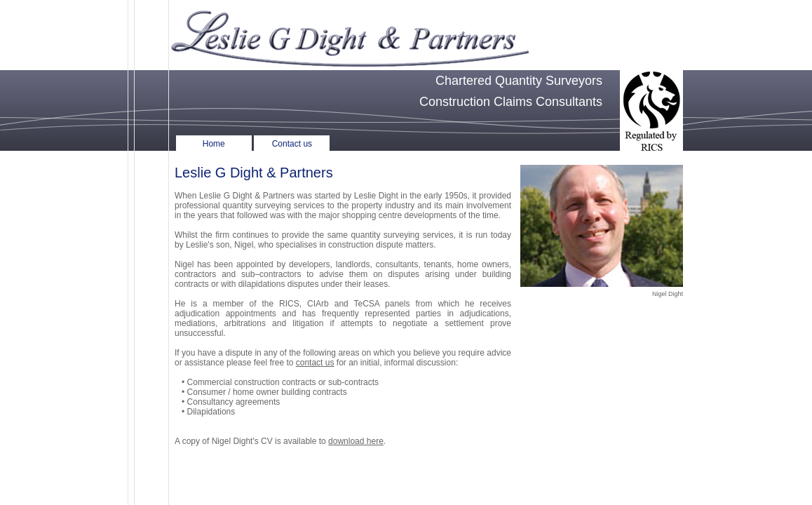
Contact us (292, 144)
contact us (315, 363)
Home (214, 144)
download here (356, 441)
